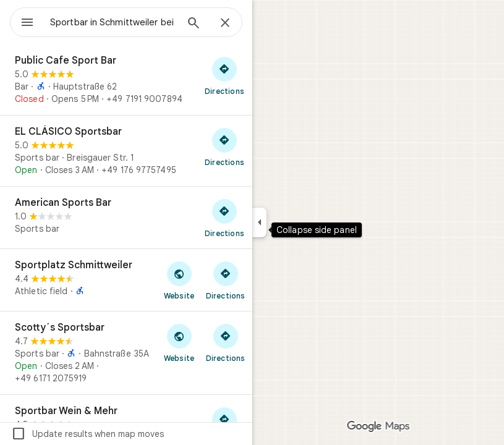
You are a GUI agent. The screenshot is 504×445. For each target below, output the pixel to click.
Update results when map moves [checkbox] (88, 434)
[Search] (194, 24)
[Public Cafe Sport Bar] (126, 80)
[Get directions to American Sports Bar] (224, 218)
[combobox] (113, 22)
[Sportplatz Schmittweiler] (126, 280)
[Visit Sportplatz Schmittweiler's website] (179, 280)
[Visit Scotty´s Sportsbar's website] (179, 342)
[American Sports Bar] (126, 218)
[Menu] (27, 23)
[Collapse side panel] (259, 222)
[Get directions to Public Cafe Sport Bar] (224, 75)
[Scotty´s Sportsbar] (126, 353)
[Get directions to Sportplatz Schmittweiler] (225, 280)
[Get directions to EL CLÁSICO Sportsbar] (224, 146)
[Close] (225, 23)
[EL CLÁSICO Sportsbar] (126, 151)
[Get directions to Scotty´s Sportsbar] (225, 342)
